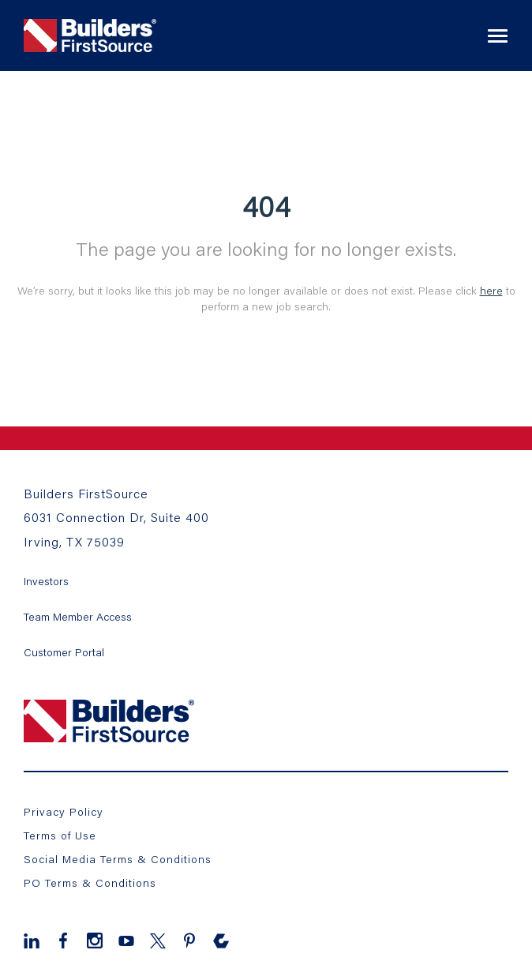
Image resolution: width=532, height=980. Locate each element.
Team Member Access (78, 616)
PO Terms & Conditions (90, 882)
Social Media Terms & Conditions (118, 859)
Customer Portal (64, 652)
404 (266, 206)
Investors (46, 581)
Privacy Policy (64, 811)
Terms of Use (60, 835)
